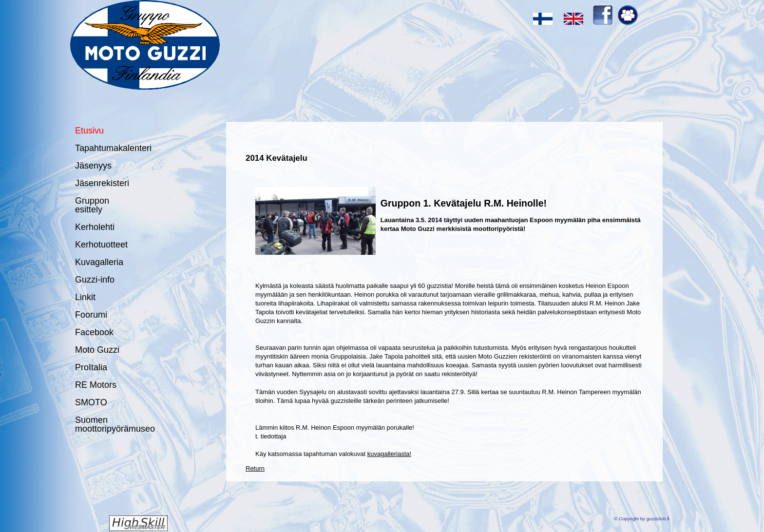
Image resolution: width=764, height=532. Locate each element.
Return (255, 468)
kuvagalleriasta (389, 454)
